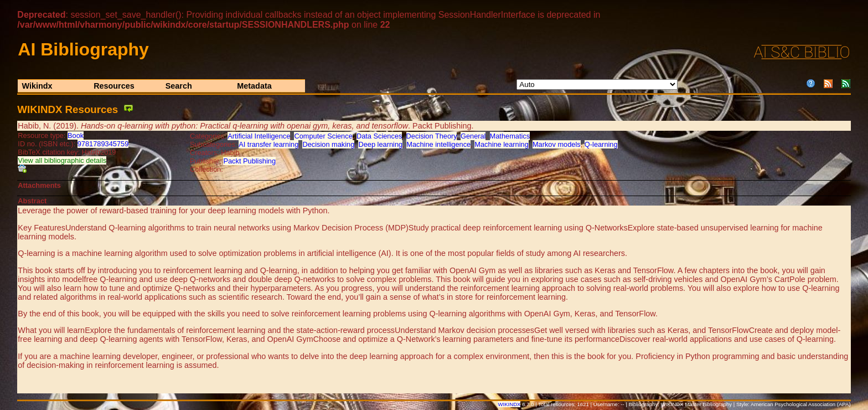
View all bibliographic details (62, 160)
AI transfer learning (268, 144)
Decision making (328, 144)
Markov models (557, 144)
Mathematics (510, 136)
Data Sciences (379, 136)
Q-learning (601, 144)
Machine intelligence (438, 144)
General (473, 136)
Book (76, 135)
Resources (114, 86)
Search (179, 86)
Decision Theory (432, 136)
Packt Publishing (249, 161)
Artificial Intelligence (259, 136)
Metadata (254, 86)
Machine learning (501, 144)
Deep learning (380, 144)
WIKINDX (509, 404)
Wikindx (37, 86)
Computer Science (323, 136)
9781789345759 (103, 144)
